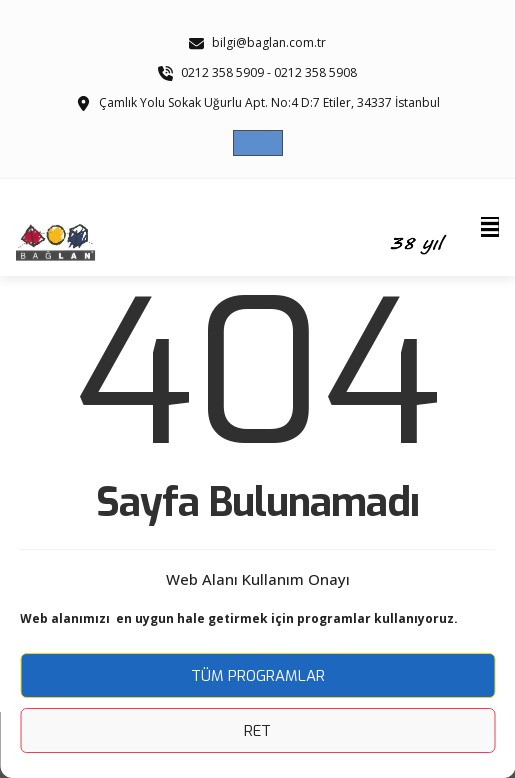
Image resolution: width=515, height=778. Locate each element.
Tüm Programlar (258, 676)
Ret (257, 731)
